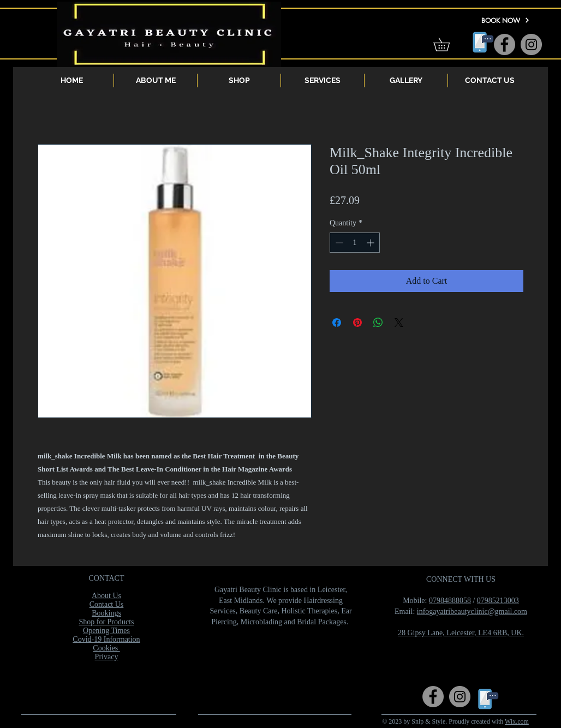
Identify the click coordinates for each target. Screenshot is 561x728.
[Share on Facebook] (337, 323)
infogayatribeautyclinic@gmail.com (472, 611)
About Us (106, 596)
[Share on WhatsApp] (378, 323)
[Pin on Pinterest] (357, 323)
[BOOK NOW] (505, 20)
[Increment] (371, 243)
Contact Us (107, 604)
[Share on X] (399, 323)
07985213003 (498, 601)
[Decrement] (338, 243)
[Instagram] (531, 44)
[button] (448, 44)
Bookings (106, 613)
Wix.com (517, 721)
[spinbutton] (355, 243)
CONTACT (107, 578)
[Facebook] (505, 44)
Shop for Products (106, 622)
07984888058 (450, 601)
